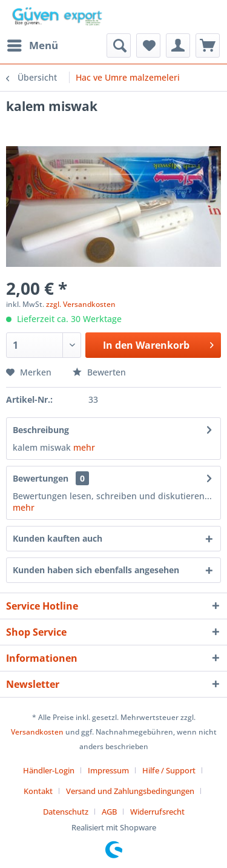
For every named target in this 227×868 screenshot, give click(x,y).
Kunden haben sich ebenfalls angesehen (96, 570)
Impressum (108, 770)
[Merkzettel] (148, 45)
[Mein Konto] (178, 45)
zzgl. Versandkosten (81, 304)
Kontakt (38, 791)
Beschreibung (41, 430)
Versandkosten (37, 732)
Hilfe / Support (169, 770)
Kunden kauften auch (58, 538)
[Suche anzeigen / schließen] (119, 45)
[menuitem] (32, 45)
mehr (84, 447)
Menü (33, 44)
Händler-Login (49, 770)
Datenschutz (66, 812)
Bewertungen (41, 478)
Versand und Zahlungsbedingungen (130, 791)
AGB (109, 812)
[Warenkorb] (208, 45)
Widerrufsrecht (157, 812)
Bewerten (99, 372)
